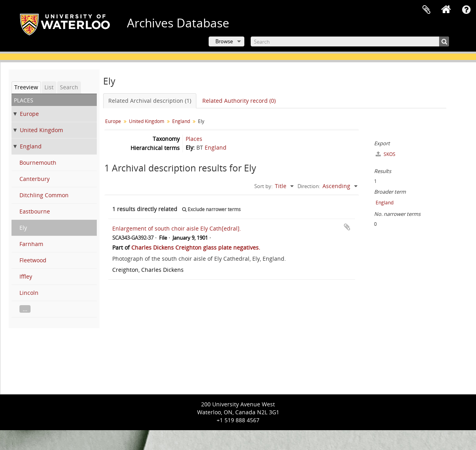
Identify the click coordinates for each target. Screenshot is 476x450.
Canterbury (35, 179)
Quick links (466, 10)
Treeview (26, 87)
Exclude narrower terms (211, 209)
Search (69, 87)
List (49, 87)
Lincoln (29, 293)
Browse (224, 41)
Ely (23, 228)
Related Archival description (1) (150, 101)
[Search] (350, 41)
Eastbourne (35, 211)
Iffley (26, 276)
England (31, 146)
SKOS (386, 154)
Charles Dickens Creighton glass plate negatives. (196, 247)
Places (194, 139)
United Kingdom (41, 130)
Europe (29, 114)
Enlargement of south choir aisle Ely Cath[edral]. (177, 228)
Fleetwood (33, 260)
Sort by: (263, 186)
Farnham (31, 244)
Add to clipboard (347, 227)
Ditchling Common (44, 195)
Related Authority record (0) (239, 101)
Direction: (309, 186)
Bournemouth (38, 162)
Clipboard (426, 10)
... (25, 309)
